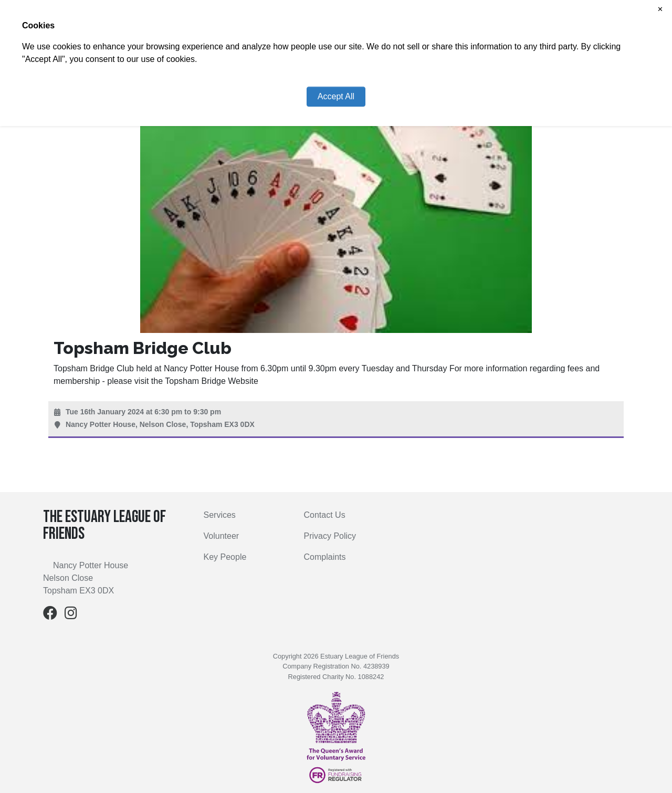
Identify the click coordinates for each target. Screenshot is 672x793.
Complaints (325, 557)
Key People (225, 557)
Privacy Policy (330, 536)
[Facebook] (50, 615)
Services (220, 515)
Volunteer (222, 536)
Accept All (336, 96)
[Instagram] (71, 615)
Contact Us (325, 515)
